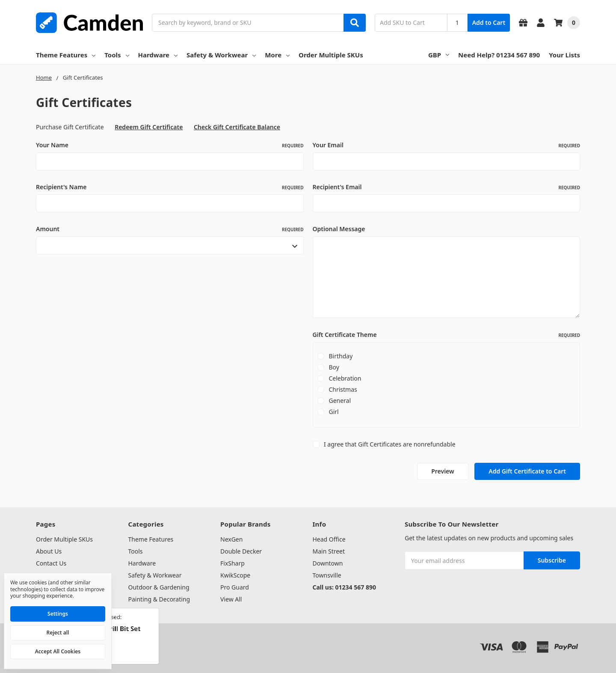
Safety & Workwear (221, 55)
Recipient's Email (447, 187)
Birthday (341, 356)
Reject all (58, 633)
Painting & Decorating (159, 599)
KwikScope (235, 575)
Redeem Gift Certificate (149, 127)
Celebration (345, 378)
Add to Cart (489, 22)
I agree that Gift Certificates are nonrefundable (390, 444)
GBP (439, 55)
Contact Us (51, 563)
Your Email (447, 145)
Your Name (170, 145)
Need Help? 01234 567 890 (499, 55)
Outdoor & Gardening (159, 587)
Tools (117, 55)
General (340, 401)
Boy (334, 367)
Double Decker (241, 551)
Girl (333, 412)
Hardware (158, 55)
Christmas (343, 389)
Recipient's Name (170, 187)
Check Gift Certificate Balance (237, 127)
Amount (170, 229)
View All (231, 599)
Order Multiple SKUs (331, 55)
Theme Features (66, 55)
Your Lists (564, 55)
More (277, 55)
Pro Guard (235, 587)
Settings (58, 614)
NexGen (231, 539)
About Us (49, 551)
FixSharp (232, 563)
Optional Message (339, 229)
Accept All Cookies (58, 651)
